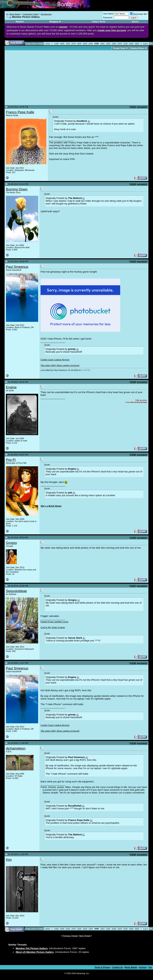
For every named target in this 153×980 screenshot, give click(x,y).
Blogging (54, 22)
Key (9, 860)
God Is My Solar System (53, 627)
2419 (91, 44)
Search (135, 22)
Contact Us (117, 967)
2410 (79, 44)
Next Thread (85, 936)
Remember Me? (139, 14)
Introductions (46, 14)
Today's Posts (99, 22)
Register (20, 22)
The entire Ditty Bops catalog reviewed (60, 365)
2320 (68, 44)
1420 (56, 44)
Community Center (31, 14)
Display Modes (137, 48)
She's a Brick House (51, 506)
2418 (85, 44)
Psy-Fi (11, 460)
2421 (102, 44)
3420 (137, 44)
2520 (125, 44)
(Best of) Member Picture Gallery (35, 952)
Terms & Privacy (102, 967)
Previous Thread (70, 936)
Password (108, 18)
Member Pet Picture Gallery (32, 948)
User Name (108, 14)
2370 (74, 44)
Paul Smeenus (17, 267)
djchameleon (16, 748)
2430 (114, 44)
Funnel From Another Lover (54, 622)
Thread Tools (119, 48)
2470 (120, 44)
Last (146, 44)
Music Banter (15, 14)
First (47, 44)
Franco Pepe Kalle (20, 112)
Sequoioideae (16, 591)
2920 (131, 44)
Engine (11, 387)
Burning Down (17, 189)
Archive (143, 967)
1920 (62, 44)
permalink (142, 107)
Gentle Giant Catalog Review (55, 360)
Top (150, 967)
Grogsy (11, 543)
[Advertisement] (37, 78)
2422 (108, 44)
